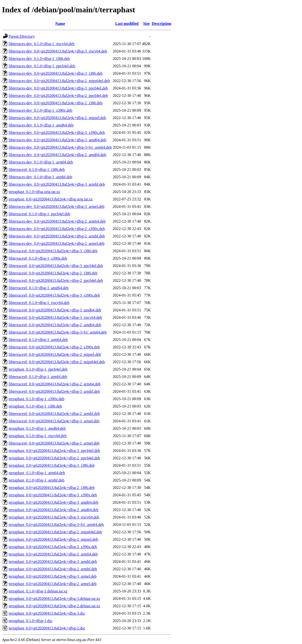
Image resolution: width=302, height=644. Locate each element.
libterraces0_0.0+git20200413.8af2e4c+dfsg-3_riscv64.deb (55, 317)
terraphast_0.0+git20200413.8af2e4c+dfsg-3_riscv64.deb (54, 517)
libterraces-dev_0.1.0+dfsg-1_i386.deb (39, 59)
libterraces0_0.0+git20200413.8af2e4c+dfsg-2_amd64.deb (55, 325)
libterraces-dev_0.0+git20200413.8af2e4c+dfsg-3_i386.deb (56, 73)
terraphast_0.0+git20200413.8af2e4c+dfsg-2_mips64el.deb (55, 532)
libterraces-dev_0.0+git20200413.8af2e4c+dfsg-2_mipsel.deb (57, 118)
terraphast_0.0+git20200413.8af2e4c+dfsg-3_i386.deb (52, 465)
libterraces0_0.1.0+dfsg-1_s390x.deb (38, 258)
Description (161, 24)
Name (60, 24)
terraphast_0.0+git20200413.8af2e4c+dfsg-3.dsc (47, 613)
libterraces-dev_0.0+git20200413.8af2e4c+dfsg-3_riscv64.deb (58, 51)
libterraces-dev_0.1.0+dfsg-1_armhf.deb (40, 177)
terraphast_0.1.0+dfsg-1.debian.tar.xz (38, 591)
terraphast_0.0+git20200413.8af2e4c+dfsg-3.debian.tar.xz (54, 599)
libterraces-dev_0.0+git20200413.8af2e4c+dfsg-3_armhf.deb (57, 184)
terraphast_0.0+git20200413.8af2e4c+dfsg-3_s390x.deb (53, 495)
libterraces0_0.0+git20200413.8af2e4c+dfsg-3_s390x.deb (54, 295)
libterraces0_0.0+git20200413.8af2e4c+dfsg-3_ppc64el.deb (56, 266)
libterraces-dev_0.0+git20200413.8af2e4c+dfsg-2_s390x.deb (57, 229)
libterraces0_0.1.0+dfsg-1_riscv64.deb (39, 303)
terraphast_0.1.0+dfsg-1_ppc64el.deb (38, 369)
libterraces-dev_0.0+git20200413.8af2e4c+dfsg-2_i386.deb (56, 103)
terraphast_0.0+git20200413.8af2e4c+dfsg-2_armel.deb (53, 584)
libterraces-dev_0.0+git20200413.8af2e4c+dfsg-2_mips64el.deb (59, 81)
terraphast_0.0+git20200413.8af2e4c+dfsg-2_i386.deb (52, 488)
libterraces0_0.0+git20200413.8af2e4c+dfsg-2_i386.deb (53, 273)
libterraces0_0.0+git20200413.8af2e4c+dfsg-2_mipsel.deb (55, 354)
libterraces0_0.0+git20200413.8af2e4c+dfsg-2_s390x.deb (54, 347)
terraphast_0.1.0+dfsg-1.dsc (31, 621)
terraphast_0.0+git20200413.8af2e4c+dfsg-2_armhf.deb (53, 569)
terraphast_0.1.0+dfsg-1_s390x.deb (36, 399)
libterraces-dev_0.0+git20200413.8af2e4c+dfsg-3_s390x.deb (57, 133)
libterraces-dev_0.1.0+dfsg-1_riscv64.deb (42, 44)
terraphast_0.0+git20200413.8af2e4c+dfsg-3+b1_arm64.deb (56, 525)
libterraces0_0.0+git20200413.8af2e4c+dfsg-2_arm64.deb (55, 384)
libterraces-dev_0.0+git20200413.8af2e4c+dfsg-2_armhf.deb (57, 236)
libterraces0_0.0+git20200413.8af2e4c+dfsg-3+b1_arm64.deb (58, 332)
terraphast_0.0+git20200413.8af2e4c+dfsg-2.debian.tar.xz (54, 606)
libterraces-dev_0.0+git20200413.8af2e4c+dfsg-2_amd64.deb (57, 155)
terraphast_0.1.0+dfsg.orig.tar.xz (34, 192)
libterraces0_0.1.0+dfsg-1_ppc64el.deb (39, 214)
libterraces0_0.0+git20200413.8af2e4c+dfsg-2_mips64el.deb (57, 362)
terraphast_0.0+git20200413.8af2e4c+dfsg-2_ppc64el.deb (54, 458)
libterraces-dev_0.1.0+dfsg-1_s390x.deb (40, 110)
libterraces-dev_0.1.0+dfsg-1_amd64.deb (41, 125)
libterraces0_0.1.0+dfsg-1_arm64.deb (38, 340)
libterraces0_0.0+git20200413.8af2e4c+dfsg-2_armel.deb (54, 443)
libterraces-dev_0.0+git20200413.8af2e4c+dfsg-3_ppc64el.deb (58, 88)
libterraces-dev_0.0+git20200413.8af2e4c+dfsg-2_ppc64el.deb (58, 96)
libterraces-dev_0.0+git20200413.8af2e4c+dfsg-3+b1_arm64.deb (60, 147)
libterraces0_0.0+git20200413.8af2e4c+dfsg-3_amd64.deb (55, 310)
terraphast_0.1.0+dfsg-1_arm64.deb (37, 473)
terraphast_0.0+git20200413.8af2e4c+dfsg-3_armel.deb (53, 576)
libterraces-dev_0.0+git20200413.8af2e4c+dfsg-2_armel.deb (57, 243)
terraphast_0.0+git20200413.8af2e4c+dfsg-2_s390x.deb (53, 547)
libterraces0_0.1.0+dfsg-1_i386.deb (37, 170)
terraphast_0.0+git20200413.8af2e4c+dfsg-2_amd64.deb (53, 510)
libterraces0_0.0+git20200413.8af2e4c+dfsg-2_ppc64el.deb (56, 280)
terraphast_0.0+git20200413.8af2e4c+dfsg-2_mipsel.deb (53, 539)
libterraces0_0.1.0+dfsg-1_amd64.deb (39, 288)
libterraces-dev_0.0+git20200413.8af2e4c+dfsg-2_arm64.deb (57, 221)
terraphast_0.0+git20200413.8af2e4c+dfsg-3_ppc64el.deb (54, 451)
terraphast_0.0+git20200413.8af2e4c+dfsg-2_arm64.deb (53, 554)
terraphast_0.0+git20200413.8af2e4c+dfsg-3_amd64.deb (53, 502)
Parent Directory (22, 36)
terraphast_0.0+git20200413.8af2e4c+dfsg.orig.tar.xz (51, 199)
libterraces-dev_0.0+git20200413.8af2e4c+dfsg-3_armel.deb (57, 206)
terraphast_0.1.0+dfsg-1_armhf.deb (36, 480)
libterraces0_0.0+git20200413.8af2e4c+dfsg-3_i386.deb (53, 251)
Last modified (127, 24)
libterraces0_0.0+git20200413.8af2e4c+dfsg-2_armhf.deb (54, 414)
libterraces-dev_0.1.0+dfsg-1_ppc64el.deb (42, 66)
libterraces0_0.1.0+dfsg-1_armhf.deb (38, 377)
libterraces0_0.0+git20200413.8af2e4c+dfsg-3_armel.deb (54, 421)
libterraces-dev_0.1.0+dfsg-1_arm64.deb (41, 162)
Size (147, 24)
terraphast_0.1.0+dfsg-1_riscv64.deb (38, 436)
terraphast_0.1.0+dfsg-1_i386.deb (35, 406)
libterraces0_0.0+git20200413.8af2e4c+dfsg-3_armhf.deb (54, 391)
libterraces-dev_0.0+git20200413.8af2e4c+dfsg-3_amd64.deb (57, 140)
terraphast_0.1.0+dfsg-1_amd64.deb (37, 428)
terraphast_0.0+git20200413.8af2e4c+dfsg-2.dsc (47, 628)
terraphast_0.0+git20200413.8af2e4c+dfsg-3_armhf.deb (53, 562)
